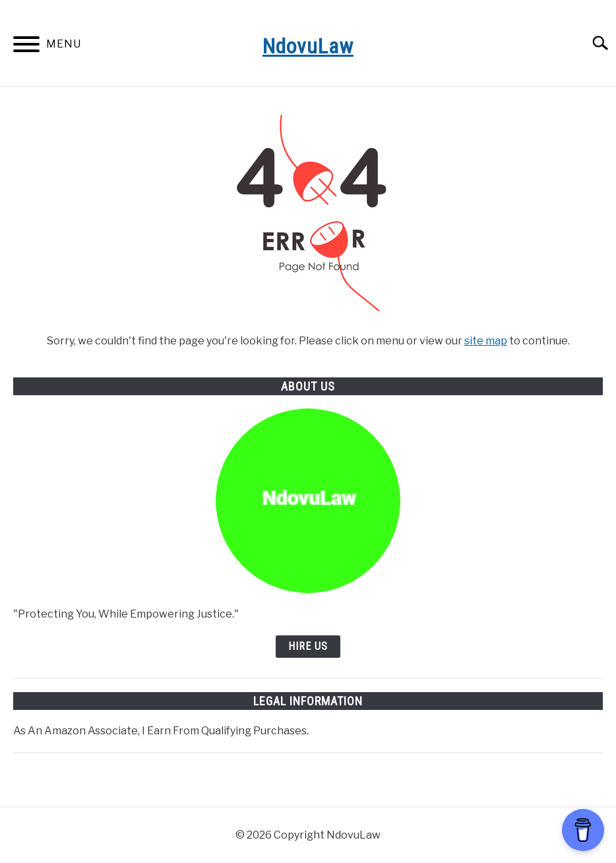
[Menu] (26, 47)
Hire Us (308, 646)
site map (486, 341)
